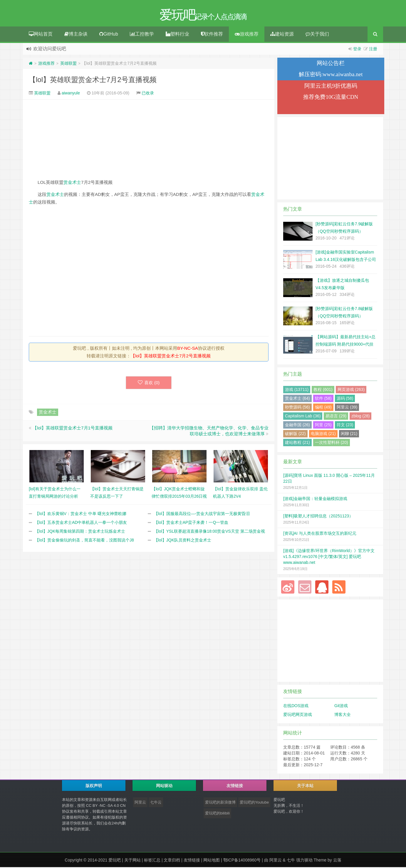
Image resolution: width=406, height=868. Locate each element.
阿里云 (140, 803)
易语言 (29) (336, 417)
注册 (373, 50)
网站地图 (212, 861)
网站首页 (41, 35)
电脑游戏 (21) (323, 434)
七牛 (291, 861)
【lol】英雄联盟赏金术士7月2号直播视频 (93, 80)
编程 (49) (323, 408)
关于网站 (132, 861)
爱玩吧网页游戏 (298, 715)
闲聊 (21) (349, 434)
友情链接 (192, 861)
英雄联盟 (68, 64)
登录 (357, 50)
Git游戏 (341, 707)
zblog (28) (360, 417)
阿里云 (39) (347, 408)
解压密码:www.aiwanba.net (331, 75)
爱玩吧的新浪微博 (220, 803)
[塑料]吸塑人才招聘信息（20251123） (318, 517)
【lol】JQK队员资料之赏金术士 (183, 541)
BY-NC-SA (187, 349)
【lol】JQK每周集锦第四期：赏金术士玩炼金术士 (80, 532)
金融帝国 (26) (297, 426)
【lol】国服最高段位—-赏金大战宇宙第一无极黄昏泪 (202, 514)
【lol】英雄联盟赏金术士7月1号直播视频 (73, 429)
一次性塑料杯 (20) (332, 443)
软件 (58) (323, 399)
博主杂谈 (76, 35)
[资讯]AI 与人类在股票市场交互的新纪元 (320, 534)
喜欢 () (149, 383)
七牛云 (156, 803)
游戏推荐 (247, 35)
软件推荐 (212, 35)
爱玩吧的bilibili (217, 814)
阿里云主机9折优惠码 (331, 87)
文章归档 (172, 861)
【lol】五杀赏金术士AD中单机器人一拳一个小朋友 (81, 523)
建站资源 (282, 35)
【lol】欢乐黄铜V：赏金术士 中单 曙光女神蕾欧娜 (81, 514)
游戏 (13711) (297, 390)
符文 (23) (345, 426)
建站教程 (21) (297, 443)
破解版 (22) (295, 434)
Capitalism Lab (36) (303, 417)
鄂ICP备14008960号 (242, 861)
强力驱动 (304, 861)
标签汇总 (152, 861)
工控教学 (142, 35)
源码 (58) (345, 399)
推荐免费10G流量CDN (331, 98)
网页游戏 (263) (351, 390)
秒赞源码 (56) (297, 408)
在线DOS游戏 (296, 707)
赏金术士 (72, 183)
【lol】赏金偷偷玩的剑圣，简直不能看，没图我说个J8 (84, 541)
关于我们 (317, 35)
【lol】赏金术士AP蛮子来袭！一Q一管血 (191, 523)
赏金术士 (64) (297, 399)
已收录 (148, 94)
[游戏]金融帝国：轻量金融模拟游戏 (315, 499)
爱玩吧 (115, 861)
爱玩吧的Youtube (254, 803)
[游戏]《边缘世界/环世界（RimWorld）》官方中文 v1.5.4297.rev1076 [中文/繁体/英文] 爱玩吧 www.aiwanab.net (329, 557)
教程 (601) (323, 390)
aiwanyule (71, 94)
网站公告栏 (331, 64)
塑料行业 (177, 35)
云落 (337, 861)
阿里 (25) (323, 426)
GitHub (109, 35)
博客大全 (343, 715)
